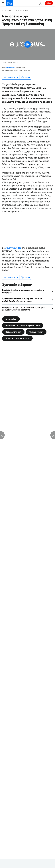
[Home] (3, 10)
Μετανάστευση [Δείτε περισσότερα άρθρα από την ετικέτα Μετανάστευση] (36, 332)
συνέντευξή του (13, 248)
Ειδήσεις (10, 10)
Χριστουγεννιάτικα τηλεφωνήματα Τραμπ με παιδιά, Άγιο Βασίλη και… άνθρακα (22, 300)
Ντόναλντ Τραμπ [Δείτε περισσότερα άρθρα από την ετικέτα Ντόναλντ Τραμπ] (13, 332)
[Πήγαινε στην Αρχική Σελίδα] (10, 3)
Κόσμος (19, 10)
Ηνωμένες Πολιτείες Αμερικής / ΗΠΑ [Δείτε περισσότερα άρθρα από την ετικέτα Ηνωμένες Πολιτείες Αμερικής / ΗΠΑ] (23, 325)
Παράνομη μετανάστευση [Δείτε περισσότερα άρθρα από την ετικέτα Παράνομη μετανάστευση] (17, 338)
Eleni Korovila (10, 67)
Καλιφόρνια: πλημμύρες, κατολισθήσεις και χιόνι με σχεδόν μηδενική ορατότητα (24, 309)
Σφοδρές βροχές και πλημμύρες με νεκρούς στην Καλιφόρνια (24, 291)
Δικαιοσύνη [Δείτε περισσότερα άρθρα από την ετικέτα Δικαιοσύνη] (11, 319)
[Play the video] (27, 44)
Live (49, 3)
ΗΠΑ (26, 10)
